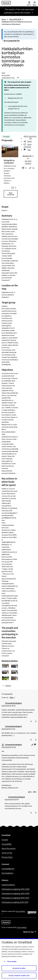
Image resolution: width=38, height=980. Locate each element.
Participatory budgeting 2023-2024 (16, 893)
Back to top (30, 932)
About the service (9, 848)
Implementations (8, 885)
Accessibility (6, 844)
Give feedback (13, 873)
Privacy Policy (7, 857)
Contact (5, 840)
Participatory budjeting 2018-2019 (15, 902)
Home (4, 19)
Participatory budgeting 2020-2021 (15, 898)
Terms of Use (7, 853)
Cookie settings (22, 927)
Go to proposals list (11, 41)
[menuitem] (13, 697)
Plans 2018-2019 (15, 19)
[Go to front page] (6, 3)
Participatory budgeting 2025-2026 (16, 889)
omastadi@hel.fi (8, 869)
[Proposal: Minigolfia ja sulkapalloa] (10, 173)
